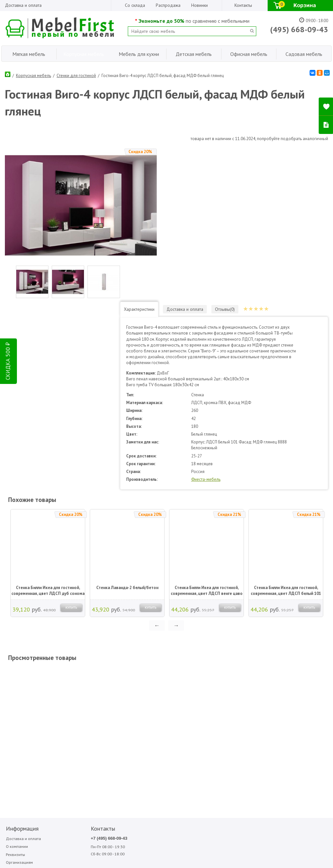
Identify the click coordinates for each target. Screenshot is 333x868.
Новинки (200, 5)
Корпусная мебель (33, 74)
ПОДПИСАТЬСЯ (103, 752)
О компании (16, 692)
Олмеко (210, 698)
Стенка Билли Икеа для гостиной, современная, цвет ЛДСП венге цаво (207, 436)
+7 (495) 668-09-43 (87, 684)
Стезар (242, 691)
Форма (275, 691)
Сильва (242, 684)
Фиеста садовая (249, 698)
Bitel (142, 684)
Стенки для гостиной (76, 74)
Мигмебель (213, 691)
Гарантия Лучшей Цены (27, 717)
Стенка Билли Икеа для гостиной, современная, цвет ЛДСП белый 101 (286, 436)
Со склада (135, 5)
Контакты (243, 5)
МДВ (175, 698)
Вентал (177, 691)
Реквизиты (15, 701)
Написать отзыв (70, 768)
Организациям (19, 709)
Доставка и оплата (23, 5)
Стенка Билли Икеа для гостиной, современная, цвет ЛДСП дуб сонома (48, 436)
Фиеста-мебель (239, 325)
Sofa (141, 698)
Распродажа (168, 5)
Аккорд (177, 684)
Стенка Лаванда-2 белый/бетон (127, 433)
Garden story (148, 691)
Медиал (210, 684)
